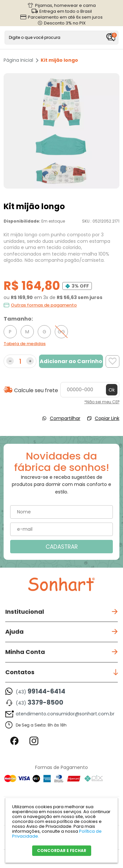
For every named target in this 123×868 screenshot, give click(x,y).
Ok (112, 390)
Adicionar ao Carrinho (71, 361)
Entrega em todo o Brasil (66, 11)
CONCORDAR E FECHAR (62, 851)
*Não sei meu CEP (102, 402)
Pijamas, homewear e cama (65, 5)
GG (61, 332)
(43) (41, 692)
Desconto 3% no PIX (65, 23)
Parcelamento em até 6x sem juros (65, 17)
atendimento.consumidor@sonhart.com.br (65, 714)
